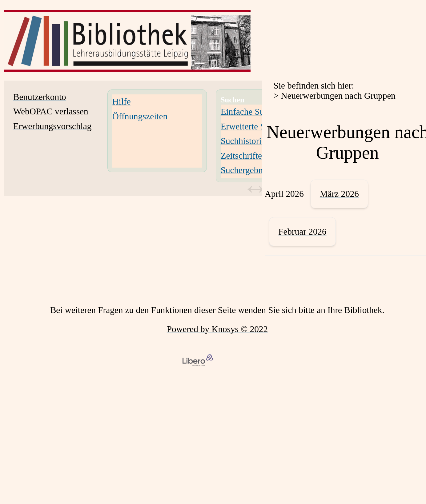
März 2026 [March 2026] (339, 194)
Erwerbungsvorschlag (52, 126)
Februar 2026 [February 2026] (302, 232)
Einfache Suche (249, 112)
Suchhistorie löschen (258, 141)
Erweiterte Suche (251, 126)
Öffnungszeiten (140, 116)
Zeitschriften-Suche (256, 156)
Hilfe (122, 101)
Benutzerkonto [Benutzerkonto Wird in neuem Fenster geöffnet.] (40, 97)
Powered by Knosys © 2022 (217, 329)
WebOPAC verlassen (51, 111)
